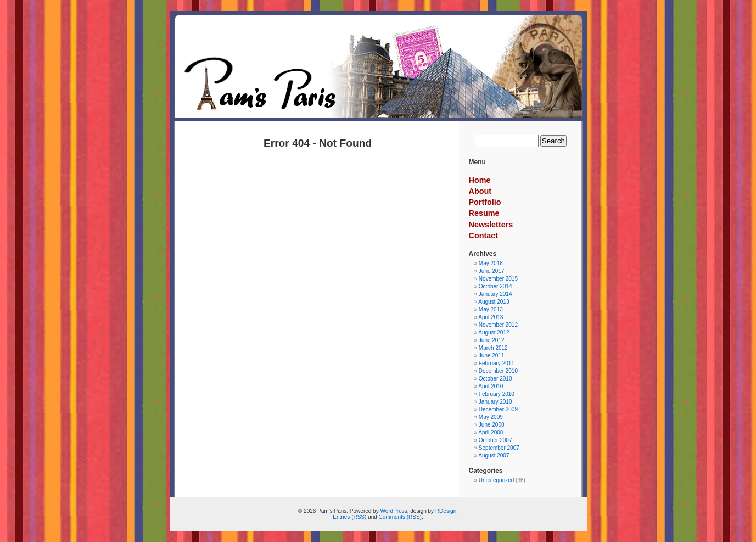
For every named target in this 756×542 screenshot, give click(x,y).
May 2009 (491, 417)
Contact (484, 236)
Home (480, 180)
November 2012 (498, 325)
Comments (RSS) (400, 517)
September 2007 (499, 448)
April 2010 (491, 386)
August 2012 (494, 333)
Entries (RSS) (349, 517)
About (480, 191)
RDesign (446, 511)
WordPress (393, 511)
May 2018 (491, 263)
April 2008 (491, 432)
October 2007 (495, 440)
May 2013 (491, 309)
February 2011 (497, 363)
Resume (484, 213)
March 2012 (493, 348)
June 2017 (492, 271)
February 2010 (497, 394)
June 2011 (492, 356)
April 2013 (491, 317)
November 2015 (498, 279)
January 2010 (495, 402)
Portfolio (485, 202)
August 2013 (494, 302)
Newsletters (491, 225)
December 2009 (498, 409)
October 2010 (495, 379)
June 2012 (492, 340)
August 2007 (494, 456)
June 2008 (492, 425)
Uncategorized (496, 480)
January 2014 (495, 294)
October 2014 (495, 286)
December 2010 (498, 371)
